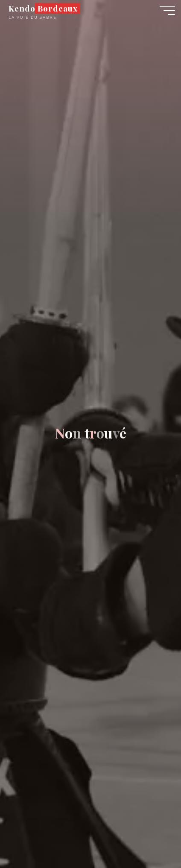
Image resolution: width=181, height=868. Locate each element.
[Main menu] (167, 11)
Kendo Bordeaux (43, 8)
